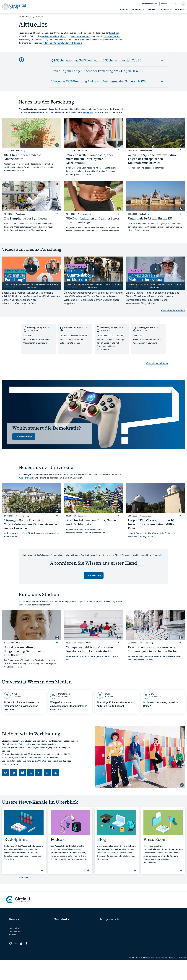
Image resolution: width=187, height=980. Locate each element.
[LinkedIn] (16, 943)
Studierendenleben (50, 36)
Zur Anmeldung (94, 575)
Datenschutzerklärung (145, 977)
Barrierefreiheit (161, 977)
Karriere (147, 930)
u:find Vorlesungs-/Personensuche (69, 940)
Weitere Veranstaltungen (157, 363)
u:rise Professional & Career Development (71, 960)
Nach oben (24, 877)
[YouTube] (21, 943)
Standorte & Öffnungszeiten (153, 938)
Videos (63, 36)
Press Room (103, 934)
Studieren (104, 926)
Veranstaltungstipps (80, 36)
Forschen (147, 926)
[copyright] (57, 145)
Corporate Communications (153, 934)
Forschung (114, 33)
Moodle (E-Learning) (63, 925)
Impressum (173, 977)
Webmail (59, 930)
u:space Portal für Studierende (67, 935)
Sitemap (131, 977)
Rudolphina (88, 112)
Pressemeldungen (112, 36)
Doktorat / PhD (106, 930)
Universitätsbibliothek (64, 950)
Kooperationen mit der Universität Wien (115, 938)
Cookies (182, 977)
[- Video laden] (32, 273)
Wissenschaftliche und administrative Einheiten (74, 955)
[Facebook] (27, 943)
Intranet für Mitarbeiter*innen (67, 945)
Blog (29, 605)
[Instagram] (11, 943)
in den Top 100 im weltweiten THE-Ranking (62, 43)
